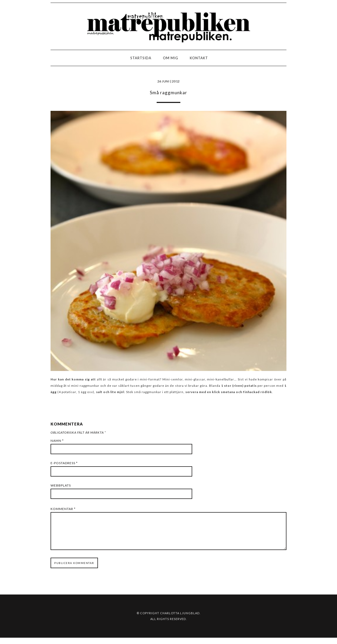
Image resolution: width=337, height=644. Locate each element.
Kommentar (63, 509)
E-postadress (64, 463)
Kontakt (199, 58)
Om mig (171, 58)
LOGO (21, 59)
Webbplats (61, 485)
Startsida (141, 58)
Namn (57, 441)
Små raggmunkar (168, 93)
